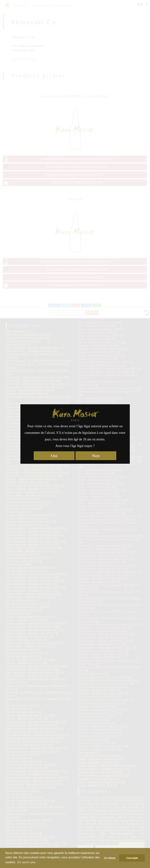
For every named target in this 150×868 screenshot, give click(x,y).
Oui (54, 456)
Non (96, 456)
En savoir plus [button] (27, 862)
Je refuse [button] (110, 858)
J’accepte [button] (132, 858)
